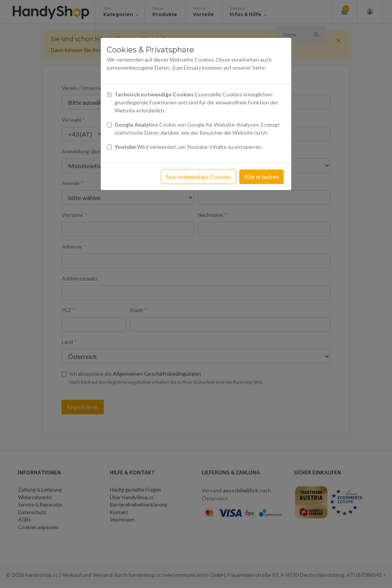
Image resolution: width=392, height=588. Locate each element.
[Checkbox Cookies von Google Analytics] (109, 125)
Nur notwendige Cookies (198, 177)
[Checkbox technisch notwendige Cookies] (109, 95)
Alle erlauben (261, 177)
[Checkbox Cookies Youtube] (109, 147)
